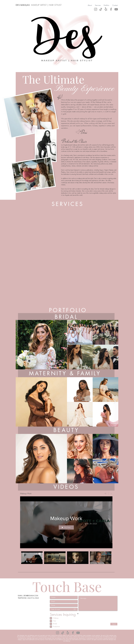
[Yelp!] (106, 9)
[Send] (114, 624)
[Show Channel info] (110, 494)
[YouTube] (116, 9)
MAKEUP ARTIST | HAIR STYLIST (47, 5)
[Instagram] (96, 9)
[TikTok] (101, 9)
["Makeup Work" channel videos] (66, 560)
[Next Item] (115, 345)
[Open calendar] (75, 609)
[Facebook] (111, 9)
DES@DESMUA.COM (31, 596)
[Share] (105, 494)
